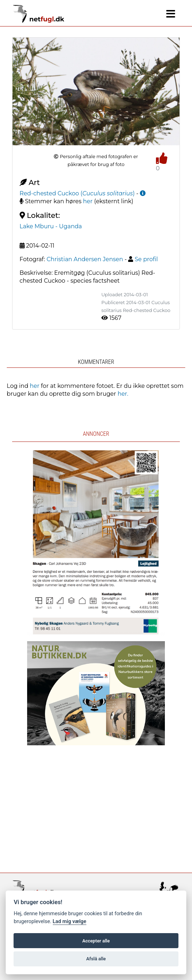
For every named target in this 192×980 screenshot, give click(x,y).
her (88, 201)
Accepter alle (96, 941)
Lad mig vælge (70, 922)
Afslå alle (96, 959)
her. (123, 394)
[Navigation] (171, 14)
